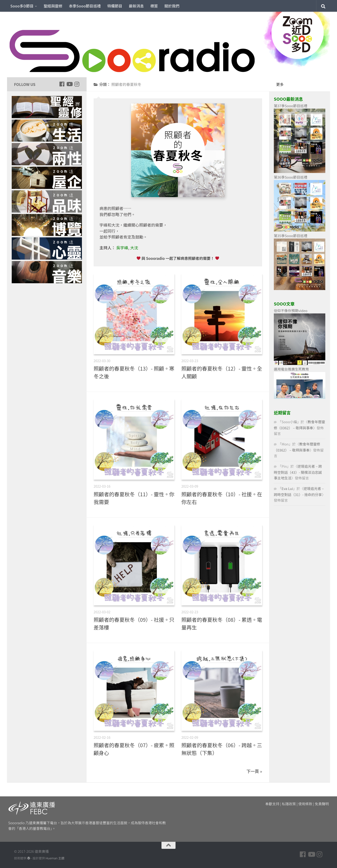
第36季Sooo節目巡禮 (291, 177)
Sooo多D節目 (22, 6)
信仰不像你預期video (291, 311)
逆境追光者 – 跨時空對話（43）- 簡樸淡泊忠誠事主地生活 (298, 472)
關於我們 (172, 6)
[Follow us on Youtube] (69, 84)
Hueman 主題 (55, 858)
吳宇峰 (122, 248)
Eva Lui (287, 488)
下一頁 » (254, 771)
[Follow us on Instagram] (77, 84)
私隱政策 (289, 804)
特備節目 (115, 6)
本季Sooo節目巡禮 (85, 6)
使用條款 (305, 804)
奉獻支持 (272, 804)
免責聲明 (322, 804)
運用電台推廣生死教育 (291, 369)
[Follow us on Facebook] (62, 84)
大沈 (134, 248)
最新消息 (136, 6)
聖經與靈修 (53, 6)
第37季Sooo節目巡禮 (291, 106)
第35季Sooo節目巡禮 (291, 236)
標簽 (154, 6)
